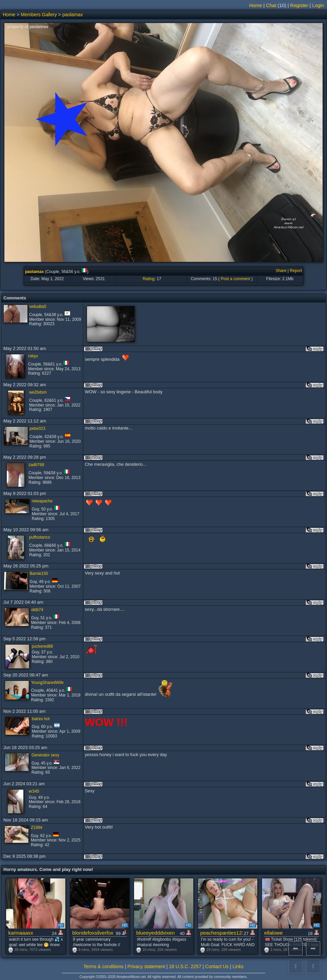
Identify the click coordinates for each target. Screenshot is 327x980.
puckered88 (42, 646)
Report (296, 271)
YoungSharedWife (47, 683)
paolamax (73, 15)
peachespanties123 (222, 933)
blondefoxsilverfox (93, 933)
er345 (34, 791)
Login (318, 5)
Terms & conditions (104, 966)
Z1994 (37, 828)
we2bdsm (38, 392)
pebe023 (37, 429)
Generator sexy (45, 755)
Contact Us (217, 966)
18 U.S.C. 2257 (185, 966)
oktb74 (37, 610)
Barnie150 (39, 574)
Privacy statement (146, 966)
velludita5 (38, 307)
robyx (33, 356)
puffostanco (40, 537)
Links (238, 966)
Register (299, 5)
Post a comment (235, 279)
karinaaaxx (21, 933)
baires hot (41, 719)
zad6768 (36, 465)
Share (281, 271)
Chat (271, 5)
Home (256, 5)
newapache (42, 501)
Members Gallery (39, 15)
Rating (148, 279)
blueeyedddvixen (156, 933)
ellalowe (274, 933)
